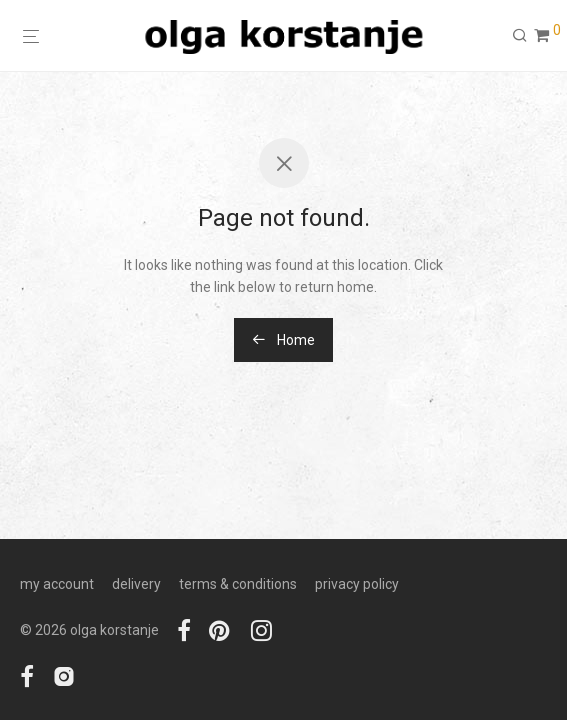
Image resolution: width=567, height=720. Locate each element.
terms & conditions (238, 584)
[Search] (520, 36)
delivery (136, 584)
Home (283, 340)
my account (57, 584)
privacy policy (357, 584)
